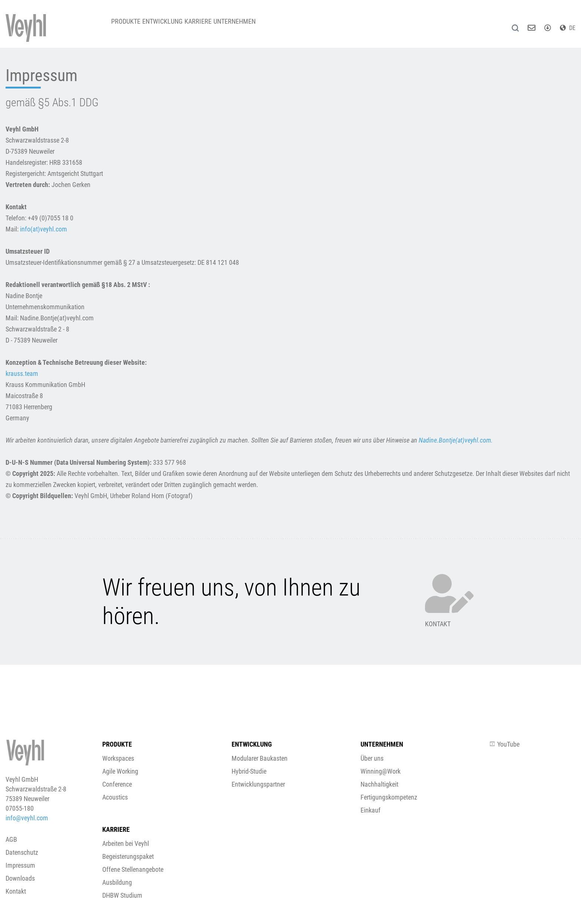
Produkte (129, 26)
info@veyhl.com (27, 818)
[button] (290, 619)
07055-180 (20, 808)
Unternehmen (259, 26)
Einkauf (371, 810)
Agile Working (120, 771)
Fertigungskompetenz (389, 797)
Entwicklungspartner (258, 784)
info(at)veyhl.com (44, 229)
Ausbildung (117, 882)
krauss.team (22, 373)
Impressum (20, 865)
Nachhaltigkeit (379, 784)
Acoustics (115, 797)
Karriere (215, 26)
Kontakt (16, 891)
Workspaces (118, 758)
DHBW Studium (122, 895)
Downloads (20, 878)
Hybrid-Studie (249, 771)
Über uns (372, 758)
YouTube (505, 744)
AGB (11, 839)
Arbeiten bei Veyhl (126, 843)
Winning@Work (381, 771)
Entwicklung (173, 26)
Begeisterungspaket (128, 856)
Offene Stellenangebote (133, 869)
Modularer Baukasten (260, 758)
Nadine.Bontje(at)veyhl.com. (456, 440)
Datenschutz (22, 852)
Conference (117, 784)
